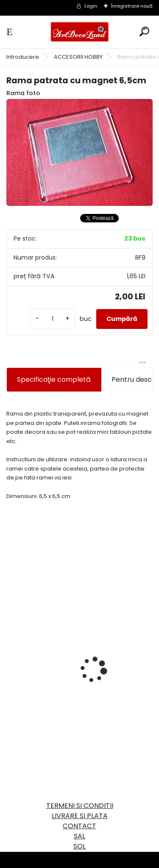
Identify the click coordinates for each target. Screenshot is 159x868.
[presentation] (11, 655)
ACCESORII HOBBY (78, 57)
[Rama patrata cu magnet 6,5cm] (79, 152)
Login (91, 6)
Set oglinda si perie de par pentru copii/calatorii (68, 693)
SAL (79, 836)
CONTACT (79, 826)
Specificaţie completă (54, 379)
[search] (144, 31)
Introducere (23, 57)
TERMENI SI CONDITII (80, 806)
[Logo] (80, 32)
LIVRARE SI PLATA (80, 816)
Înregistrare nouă (132, 6)
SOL (79, 846)
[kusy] (53, 319)
